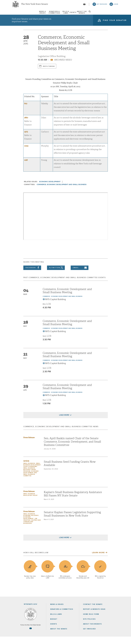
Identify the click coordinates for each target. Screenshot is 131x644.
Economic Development (50, 189)
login (116, 6)
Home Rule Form (91, 621)
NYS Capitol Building (56, 307)
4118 (26, 167)
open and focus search (116, 15)
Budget (54, 626)
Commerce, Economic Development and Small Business (62, 192)
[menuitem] (18, 14)
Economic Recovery (31, 523)
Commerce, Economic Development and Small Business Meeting (67, 298)
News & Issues (18, 14)
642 (26, 111)
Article (26, 468)
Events (82, 14)
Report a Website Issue (94, 617)
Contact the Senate (93, 612)
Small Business (29, 471)
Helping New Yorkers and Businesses (32, 529)
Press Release (29, 445)
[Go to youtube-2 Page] (31, 636)
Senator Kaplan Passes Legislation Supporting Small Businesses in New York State (72, 521)
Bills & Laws (66, 14)
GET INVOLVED (89, 636)
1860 (26, 125)
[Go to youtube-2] (84, 6)
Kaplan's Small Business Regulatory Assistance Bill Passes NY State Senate (73, 501)
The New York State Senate (35, 6)
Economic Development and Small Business (67, 304)
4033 (26, 153)
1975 (26, 139)
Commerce (46, 304)
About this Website (92, 631)
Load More (64, 422)
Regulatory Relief (30, 503)
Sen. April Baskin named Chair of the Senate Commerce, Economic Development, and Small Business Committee (72, 449)
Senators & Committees (43, 14)
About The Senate (100, 14)
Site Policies (89, 626)
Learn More (98, 560)
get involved (102, 6)
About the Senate (59, 636)
